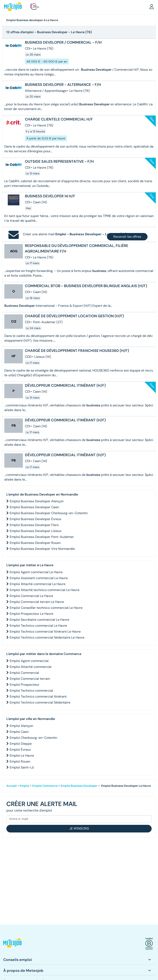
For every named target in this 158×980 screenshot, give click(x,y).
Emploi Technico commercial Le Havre (38, 626)
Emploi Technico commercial (31, 691)
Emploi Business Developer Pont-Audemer (42, 537)
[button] (152, 6)
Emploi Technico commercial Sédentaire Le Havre (47, 637)
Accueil (12, 786)
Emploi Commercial (24, 673)
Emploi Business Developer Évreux (35, 519)
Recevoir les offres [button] (127, 237)
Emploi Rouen (20, 761)
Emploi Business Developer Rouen (35, 543)
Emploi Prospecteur (24, 685)
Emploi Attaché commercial (31, 667)
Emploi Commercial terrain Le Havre (37, 602)
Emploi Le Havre (22, 755)
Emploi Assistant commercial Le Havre (39, 578)
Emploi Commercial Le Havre (31, 596)
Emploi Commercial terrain (30, 679)
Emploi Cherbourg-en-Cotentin (33, 738)
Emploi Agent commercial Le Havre (36, 572)
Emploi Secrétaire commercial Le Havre (39, 620)
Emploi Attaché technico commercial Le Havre (45, 590)
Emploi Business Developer (79, 786)
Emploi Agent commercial (29, 661)
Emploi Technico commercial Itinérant (38, 696)
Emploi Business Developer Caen (34, 507)
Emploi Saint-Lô (22, 767)
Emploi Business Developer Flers (34, 525)
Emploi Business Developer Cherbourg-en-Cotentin (49, 513)
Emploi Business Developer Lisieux (36, 531)
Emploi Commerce (45, 786)
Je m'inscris (79, 828)
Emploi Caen (19, 732)
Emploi (24, 786)
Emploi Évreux (20, 750)
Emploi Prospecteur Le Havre (31, 614)
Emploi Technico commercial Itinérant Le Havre (45, 632)
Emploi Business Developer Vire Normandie (42, 549)
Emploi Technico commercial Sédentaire (40, 702)
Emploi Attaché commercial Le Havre (38, 584)
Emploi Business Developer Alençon (37, 501)
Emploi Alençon (21, 726)
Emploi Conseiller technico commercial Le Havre (46, 608)
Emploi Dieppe (21, 744)
